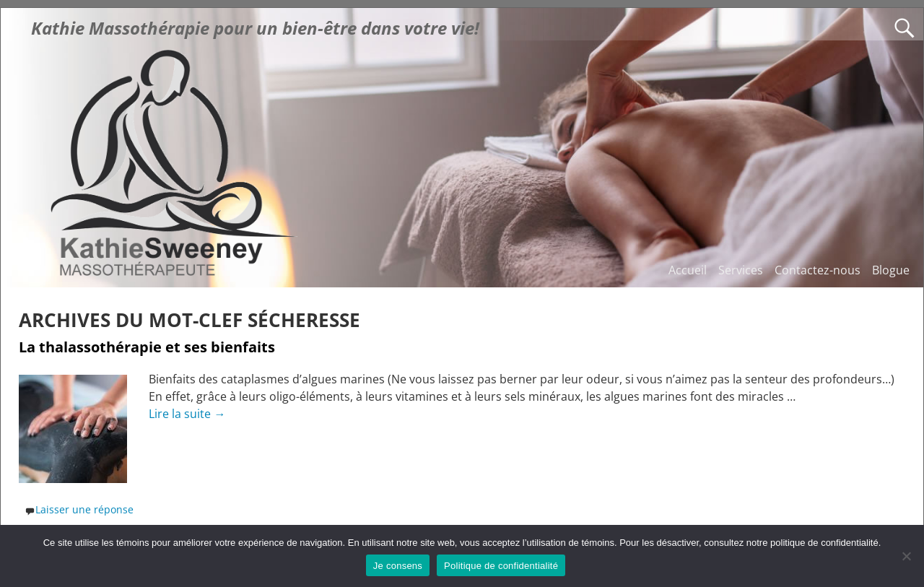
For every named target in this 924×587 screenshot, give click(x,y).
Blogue (891, 270)
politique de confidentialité (824, 543)
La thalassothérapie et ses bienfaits (147, 347)
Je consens (398, 566)
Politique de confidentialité (501, 566)
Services (741, 270)
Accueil (688, 270)
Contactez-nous (818, 270)
